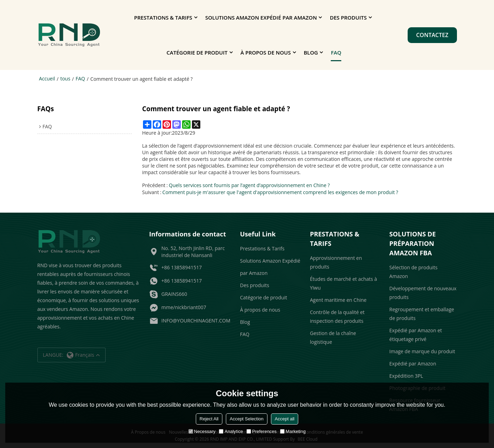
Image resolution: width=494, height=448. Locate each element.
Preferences (262, 431)
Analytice (231, 431)
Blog (311, 52)
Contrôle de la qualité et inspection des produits (337, 317)
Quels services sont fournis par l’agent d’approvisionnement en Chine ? (249, 185)
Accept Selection (247, 419)
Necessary (202, 431)
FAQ (336, 52)
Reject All (209, 419)
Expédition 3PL (406, 376)
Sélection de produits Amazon (414, 272)
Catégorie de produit (197, 52)
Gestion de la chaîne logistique (333, 337)
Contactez (432, 35)
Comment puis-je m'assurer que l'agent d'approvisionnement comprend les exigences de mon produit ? (280, 192)
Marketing (293, 431)
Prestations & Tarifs (163, 17)
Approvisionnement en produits (336, 262)
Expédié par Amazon (413, 364)
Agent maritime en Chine (338, 300)
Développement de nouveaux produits (423, 293)
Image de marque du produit (422, 351)
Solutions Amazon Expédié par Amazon (261, 17)
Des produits (348, 17)
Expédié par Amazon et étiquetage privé (416, 335)
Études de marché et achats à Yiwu (344, 283)
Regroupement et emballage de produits (422, 314)
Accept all (285, 419)
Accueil (47, 79)
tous (65, 79)
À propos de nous (266, 52)
